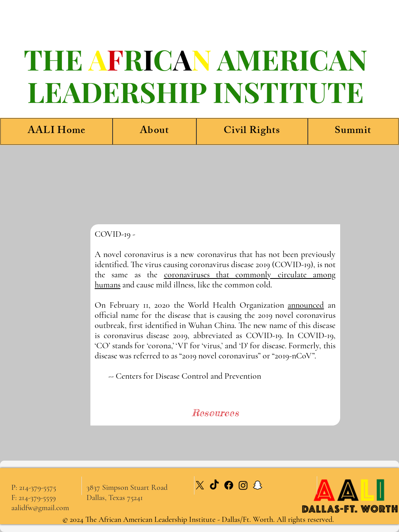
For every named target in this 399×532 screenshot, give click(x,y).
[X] (200, 485)
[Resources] (215, 413)
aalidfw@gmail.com (40, 508)
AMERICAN (292, 59)
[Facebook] (229, 485)
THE (56, 59)
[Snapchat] (258, 485)
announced (306, 305)
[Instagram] (243, 485)
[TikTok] (214, 485)
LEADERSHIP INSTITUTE (196, 91)
